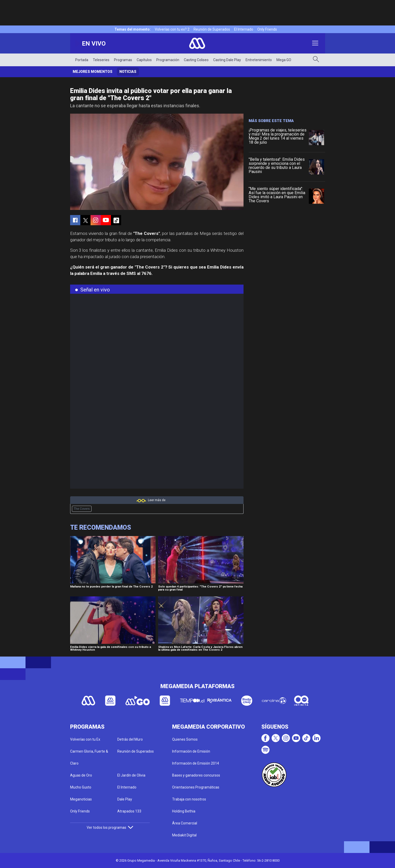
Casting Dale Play (227, 60)
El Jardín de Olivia (131, 775)
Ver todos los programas (110, 827)
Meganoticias (81, 799)
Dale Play (125, 799)
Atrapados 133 (129, 811)
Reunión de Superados (212, 29)
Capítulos (144, 60)
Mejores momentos (93, 72)
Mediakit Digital (184, 835)
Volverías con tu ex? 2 (172, 29)
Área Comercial (185, 823)
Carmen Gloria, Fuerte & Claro (89, 757)
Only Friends (267, 29)
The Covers (82, 509)
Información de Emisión (191, 751)
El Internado (244, 29)
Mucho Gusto (81, 787)
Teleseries (101, 60)
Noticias (128, 72)
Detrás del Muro (130, 739)
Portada (82, 60)
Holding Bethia (184, 811)
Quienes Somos (185, 739)
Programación (168, 60)
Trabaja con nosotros (189, 799)
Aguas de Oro (81, 775)
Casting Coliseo (196, 60)
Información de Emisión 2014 (196, 763)
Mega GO (284, 60)
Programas (123, 60)
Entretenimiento (259, 60)
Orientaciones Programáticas (196, 787)
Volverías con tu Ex (85, 739)
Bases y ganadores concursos (196, 775)
